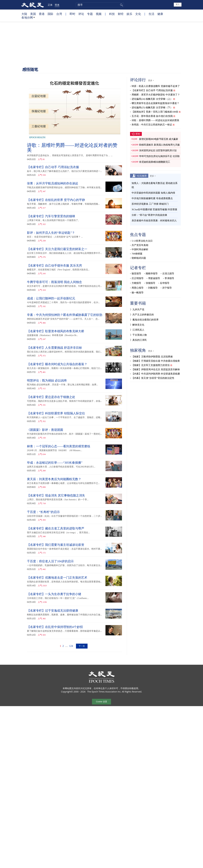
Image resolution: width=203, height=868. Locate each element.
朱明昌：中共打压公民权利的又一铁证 (152, 125)
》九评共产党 (137, 310)
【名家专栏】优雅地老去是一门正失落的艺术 (57, 578)
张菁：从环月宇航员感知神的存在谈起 (53, 183)
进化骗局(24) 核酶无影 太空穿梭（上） (152, 99)
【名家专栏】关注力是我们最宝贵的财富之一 (57, 249)
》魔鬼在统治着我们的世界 (144, 320)
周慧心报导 (138, 288)
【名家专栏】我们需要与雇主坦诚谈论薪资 (56, 545)
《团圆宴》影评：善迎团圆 (45, 430)
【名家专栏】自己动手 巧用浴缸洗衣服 (53, 167)
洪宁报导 (167, 288)
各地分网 (28, 19)
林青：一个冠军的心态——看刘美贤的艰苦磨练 (59, 446)
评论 (81, 14)
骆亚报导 (136, 274)
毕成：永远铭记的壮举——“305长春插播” (55, 463)
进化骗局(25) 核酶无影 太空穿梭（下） (152, 108)
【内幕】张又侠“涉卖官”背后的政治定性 (153, 378)
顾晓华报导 (152, 274)
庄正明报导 (138, 278)
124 (71, 646)
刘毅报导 (153, 288)
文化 (138, 14)
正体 (50, 5)
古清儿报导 (168, 274)
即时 (72, 14)
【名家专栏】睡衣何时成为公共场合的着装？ (57, 364)
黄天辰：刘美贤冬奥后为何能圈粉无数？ (54, 479)
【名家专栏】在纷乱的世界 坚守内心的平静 (56, 200)
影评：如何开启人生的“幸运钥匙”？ (51, 233)
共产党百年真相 (140, 245)
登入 (178, 4)
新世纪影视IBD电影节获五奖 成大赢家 (159, 139)
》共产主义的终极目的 (142, 315)
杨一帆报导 (138, 293)
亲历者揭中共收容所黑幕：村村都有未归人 (154, 221)
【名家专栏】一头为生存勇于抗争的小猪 (54, 594)
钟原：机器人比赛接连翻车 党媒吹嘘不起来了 (156, 86)
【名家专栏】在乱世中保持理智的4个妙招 (55, 627)
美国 (33, 14)
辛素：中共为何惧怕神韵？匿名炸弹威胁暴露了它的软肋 (65, 315)
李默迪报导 (154, 278)
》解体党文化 (137, 325)
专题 (90, 14)
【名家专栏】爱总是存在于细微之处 (51, 397)
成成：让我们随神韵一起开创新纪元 (51, 298)
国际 (50, 14)
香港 (42, 14)
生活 (151, 14)
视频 (99, 14)
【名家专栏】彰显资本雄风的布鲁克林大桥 (56, 331)
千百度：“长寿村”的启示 (43, 512)
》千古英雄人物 (138, 335)
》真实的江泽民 (138, 340)
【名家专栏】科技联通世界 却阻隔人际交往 (56, 413)
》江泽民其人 (137, 330)
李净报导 (169, 278)
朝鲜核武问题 (139, 258)
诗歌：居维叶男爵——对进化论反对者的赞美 (72, 148)
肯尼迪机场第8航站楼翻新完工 (156, 162)
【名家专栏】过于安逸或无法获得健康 (53, 611)
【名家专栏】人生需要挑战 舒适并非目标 (54, 348)
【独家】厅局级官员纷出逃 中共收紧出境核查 (156, 361)
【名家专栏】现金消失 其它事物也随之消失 (56, 495)
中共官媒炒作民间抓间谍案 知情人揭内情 (153, 193)
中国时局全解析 (140, 249)
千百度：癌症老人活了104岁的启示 (50, 561)
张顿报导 (151, 283)
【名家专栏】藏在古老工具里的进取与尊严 (56, 528)
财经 (121, 14)
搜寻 (121, 5)
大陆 (24, 14)
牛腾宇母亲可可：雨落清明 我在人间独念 (54, 282)
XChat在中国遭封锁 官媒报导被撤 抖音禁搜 (154, 209)
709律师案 (137, 254)
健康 (160, 14)
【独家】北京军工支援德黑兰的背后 (151, 365)
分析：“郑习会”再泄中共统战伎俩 (149, 215)
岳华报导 (165, 283)
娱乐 (129, 14)
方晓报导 (136, 283)
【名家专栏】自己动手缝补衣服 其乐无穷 (54, 266)
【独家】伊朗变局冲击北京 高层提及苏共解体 (156, 369)
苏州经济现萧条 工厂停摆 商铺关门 (150, 204)
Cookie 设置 (101, 702)
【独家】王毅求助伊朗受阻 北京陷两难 (152, 357)
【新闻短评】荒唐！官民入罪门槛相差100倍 (155, 112)
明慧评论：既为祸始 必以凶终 (47, 380)
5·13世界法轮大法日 (142, 241)
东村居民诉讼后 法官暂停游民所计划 (158, 150)
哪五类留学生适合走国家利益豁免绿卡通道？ (155, 103)
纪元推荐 (142, 176)
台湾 (59, 14)
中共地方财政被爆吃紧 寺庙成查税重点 (152, 198)
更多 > (151, 80)
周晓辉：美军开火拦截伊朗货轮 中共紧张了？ (156, 95)
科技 (112, 14)
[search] (100, 5)
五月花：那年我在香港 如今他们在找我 (152, 116)
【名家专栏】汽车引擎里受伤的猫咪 (51, 216)
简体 (57, 5)
